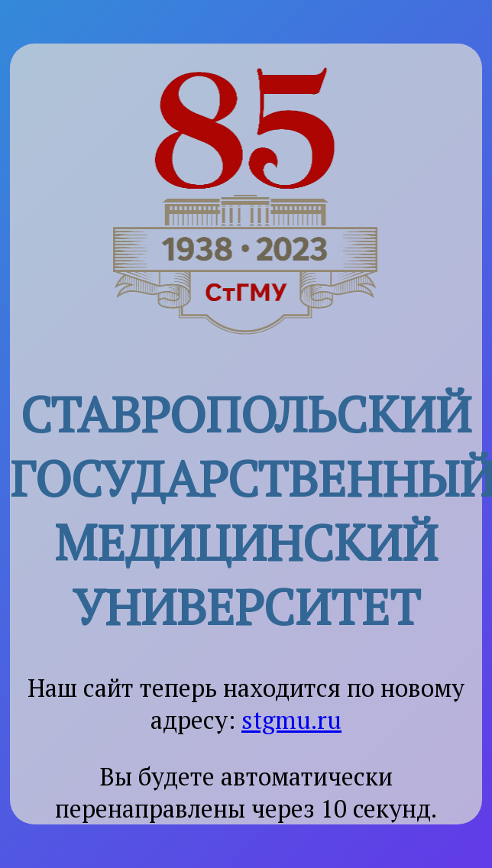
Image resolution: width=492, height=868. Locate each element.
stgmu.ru (291, 720)
